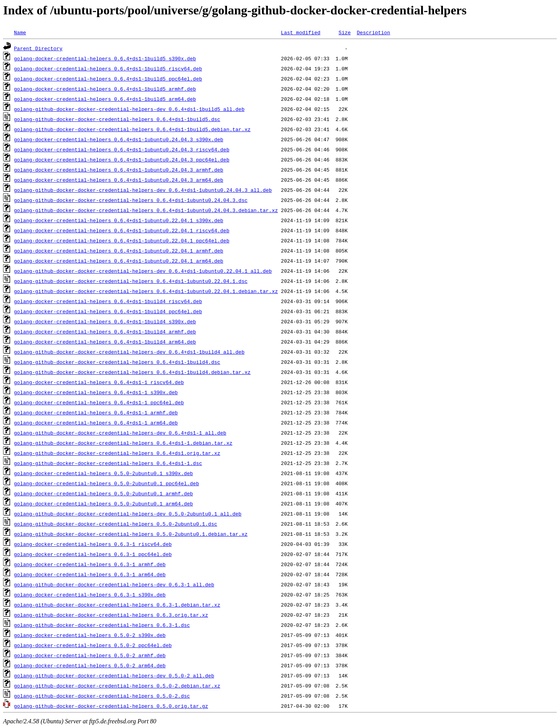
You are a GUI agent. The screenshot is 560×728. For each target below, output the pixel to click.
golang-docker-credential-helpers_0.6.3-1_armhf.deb (90, 564)
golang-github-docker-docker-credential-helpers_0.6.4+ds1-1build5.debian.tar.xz (132, 129)
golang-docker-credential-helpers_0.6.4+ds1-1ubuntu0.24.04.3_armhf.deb (119, 170)
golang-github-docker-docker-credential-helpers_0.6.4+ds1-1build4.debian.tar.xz (132, 372)
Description (373, 32)
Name (20, 32)
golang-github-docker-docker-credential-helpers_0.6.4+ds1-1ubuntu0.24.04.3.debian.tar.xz (146, 210)
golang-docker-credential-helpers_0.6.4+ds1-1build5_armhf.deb (105, 89)
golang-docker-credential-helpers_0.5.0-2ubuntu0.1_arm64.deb (103, 503)
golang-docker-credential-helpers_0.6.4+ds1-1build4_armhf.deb (105, 332)
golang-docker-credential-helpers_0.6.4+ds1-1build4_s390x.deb (105, 321)
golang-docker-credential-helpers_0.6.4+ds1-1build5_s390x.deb (105, 58)
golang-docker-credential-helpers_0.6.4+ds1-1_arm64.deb (96, 423)
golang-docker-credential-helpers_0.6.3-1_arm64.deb (90, 574)
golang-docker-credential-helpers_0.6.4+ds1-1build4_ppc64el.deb (108, 311)
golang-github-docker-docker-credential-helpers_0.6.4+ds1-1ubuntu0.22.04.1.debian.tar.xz (146, 291)
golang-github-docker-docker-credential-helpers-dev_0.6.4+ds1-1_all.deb (120, 433)
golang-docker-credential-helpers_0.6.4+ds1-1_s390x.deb (96, 392)
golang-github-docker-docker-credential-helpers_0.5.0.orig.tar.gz (111, 706)
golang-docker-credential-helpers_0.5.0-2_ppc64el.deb (93, 645)
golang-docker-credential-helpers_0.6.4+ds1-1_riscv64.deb (99, 382)
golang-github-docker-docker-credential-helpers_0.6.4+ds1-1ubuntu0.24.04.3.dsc (131, 200)
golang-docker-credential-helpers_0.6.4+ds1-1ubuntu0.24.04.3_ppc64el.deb (122, 160)
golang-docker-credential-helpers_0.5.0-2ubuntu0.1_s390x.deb (103, 473)
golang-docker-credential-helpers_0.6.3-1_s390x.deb (90, 595)
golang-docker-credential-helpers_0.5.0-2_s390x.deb (90, 635)
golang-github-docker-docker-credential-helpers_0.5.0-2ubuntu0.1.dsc (116, 524)
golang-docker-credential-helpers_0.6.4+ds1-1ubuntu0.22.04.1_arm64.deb (119, 261)
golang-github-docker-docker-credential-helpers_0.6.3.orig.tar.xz (111, 615)
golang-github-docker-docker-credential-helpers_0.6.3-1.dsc (102, 625)
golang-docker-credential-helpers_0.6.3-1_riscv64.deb (93, 544)
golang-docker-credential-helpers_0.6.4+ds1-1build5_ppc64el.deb (108, 79)
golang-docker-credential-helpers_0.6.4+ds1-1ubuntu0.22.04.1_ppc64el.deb (122, 240)
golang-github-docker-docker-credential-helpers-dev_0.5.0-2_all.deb (114, 675)
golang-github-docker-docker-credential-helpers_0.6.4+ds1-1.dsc (108, 463)
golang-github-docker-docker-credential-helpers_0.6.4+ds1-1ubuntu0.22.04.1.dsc (131, 281)
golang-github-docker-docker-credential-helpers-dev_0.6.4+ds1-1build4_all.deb (129, 352)
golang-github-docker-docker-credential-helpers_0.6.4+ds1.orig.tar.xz (117, 453)
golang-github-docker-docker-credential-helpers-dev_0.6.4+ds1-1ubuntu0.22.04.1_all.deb (143, 271)
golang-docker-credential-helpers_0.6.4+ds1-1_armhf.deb (96, 412)
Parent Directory (38, 48)
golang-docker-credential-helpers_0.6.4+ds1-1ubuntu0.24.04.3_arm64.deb (119, 180)
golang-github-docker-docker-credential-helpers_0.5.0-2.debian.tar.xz (117, 686)
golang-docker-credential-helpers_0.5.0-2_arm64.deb (90, 665)
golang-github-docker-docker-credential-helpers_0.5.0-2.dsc (102, 696)
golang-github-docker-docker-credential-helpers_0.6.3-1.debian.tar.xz (117, 605)
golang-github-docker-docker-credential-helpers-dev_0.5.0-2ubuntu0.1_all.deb (128, 514)
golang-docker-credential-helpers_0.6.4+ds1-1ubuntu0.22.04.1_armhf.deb (119, 251)
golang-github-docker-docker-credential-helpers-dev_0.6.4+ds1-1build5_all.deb (129, 109)
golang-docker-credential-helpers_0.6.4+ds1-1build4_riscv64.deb (108, 301)
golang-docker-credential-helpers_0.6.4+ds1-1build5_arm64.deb (105, 99)
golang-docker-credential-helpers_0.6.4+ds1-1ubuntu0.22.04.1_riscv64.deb (122, 230)
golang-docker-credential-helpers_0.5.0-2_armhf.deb (90, 655)
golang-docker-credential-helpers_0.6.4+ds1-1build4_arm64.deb (105, 342)
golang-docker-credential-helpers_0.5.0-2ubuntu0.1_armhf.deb (103, 493)
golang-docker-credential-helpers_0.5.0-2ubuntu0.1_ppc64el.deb (107, 483)
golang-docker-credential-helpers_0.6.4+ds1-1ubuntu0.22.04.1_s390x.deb (119, 220)
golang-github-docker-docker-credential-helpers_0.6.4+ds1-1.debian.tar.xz (123, 443)
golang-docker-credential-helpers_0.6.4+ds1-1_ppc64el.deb (99, 402)
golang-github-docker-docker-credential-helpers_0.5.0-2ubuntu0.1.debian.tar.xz (131, 534)
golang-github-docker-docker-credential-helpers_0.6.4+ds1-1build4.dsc (117, 362)
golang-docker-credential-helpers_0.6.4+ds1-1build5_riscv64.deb (108, 68)
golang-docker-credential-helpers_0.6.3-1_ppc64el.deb (93, 554)
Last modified (300, 32)
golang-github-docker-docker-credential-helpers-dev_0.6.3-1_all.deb (114, 584)
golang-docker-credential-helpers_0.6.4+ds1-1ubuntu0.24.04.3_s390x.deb (119, 139)
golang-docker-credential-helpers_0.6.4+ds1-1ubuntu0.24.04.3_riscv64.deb (122, 149)
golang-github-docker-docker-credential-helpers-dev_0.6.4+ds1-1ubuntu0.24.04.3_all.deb (143, 190)
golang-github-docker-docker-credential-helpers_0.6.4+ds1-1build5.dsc (117, 119)
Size (344, 32)
